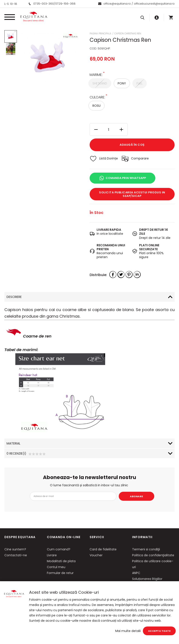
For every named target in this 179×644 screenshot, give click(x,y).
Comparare (140, 158)
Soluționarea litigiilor (147, 579)
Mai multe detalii (128, 631)
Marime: (96, 74)
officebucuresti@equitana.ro (154, 4)
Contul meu (56, 567)
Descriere (14, 297)
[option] (48, 59)
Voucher (96, 555)
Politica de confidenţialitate (153, 555)
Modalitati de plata (61, 561)
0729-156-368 (65, 4)
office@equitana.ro (117, 4)
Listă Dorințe (109, 158)
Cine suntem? (15, 549)
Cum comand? (59, 549)
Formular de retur (60, 573)
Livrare (52, 555)
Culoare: (97, 97)
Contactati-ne (16, 555)
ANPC (136, 573)
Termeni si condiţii (146, 549)
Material (13, 443)
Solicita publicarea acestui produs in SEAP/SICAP (132, 194)
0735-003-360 (44, 4)
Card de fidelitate (103, 549)
